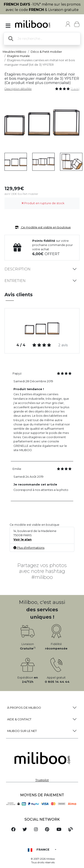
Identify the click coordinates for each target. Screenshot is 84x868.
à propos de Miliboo (24, 708)
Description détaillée (18, 89)
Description (17, 269)
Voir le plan (23, 539)
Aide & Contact (19, 719)
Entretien (15, 281)
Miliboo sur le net (22, 731)
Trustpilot (42, 780)
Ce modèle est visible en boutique (42, 227)
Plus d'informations (29, 548)
